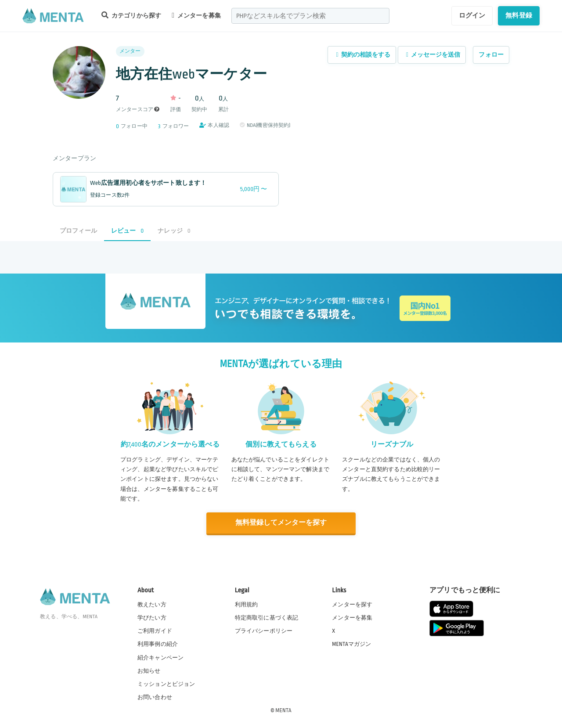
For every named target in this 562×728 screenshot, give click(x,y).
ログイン (472, 15)
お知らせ (149, 670)
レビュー (127, 231)
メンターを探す (352, 604)
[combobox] (310, 16)
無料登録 (519, 15)
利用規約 (247, 604)
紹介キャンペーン (160, 657)
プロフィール (78, 231)
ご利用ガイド (155, 631)
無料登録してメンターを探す (281, 523)
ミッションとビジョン (166, 684)
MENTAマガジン (351, 644)
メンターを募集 (196, 15)
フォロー (491, 55)
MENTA (283, 710)
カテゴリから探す (131, 15)
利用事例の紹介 (158, 644)
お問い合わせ (155, 697)
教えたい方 (152, 604)
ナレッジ (174, 231)
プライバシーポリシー (264, 631)
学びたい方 (152, 617)
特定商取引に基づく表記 (267, 617)
